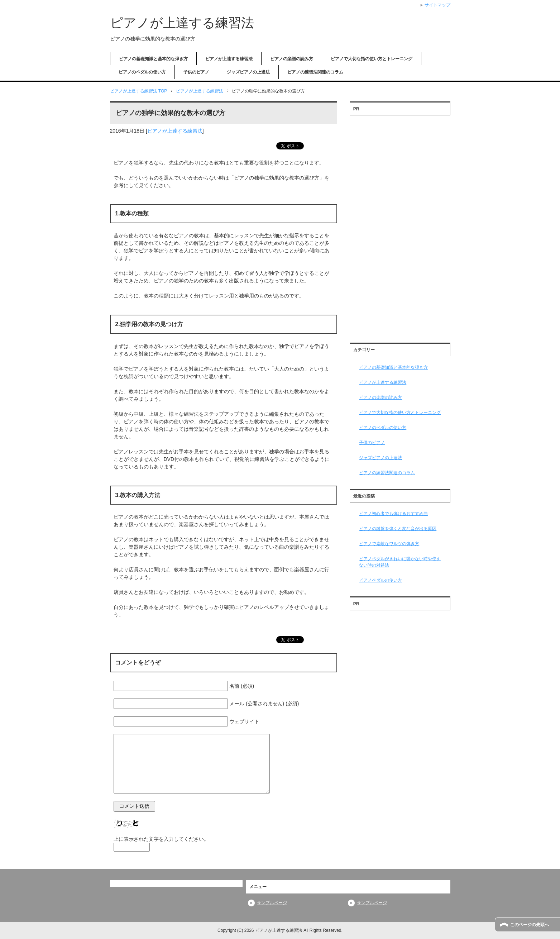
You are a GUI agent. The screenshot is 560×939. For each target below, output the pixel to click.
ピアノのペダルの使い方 (142, 72)
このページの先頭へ (530, 925)
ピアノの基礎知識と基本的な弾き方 (153, 59)
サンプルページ (272, 903)
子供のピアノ (196, 72)
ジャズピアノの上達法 (248, 72)
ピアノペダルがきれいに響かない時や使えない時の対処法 (400, 562)
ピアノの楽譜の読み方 (292, 59)
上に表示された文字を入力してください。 (161, 839)
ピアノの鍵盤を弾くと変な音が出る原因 (398, 529)
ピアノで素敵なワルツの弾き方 (389, 544)
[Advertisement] (400, 227)
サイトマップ (437, 5)
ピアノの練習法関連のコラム (315, 72)
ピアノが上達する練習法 (182, 23)
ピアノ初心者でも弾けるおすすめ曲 (393, 514)
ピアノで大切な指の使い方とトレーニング (372, 59)
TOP (139, 91)
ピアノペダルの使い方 (380, 580)
